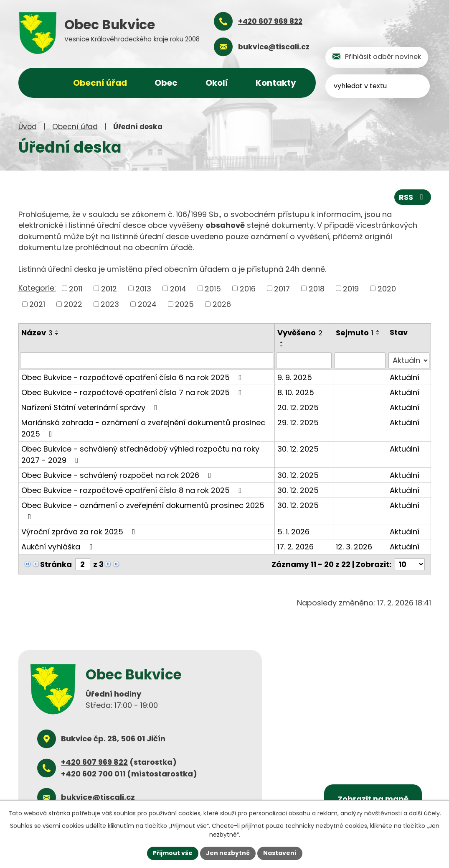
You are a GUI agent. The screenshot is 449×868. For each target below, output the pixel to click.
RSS (413, 197)
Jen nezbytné (228, 853)
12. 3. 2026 (354, 547)
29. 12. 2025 (298, 423)
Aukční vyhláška (58, 547)
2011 (76, 288)
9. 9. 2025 (295, 377)
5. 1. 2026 (293, 532)
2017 (282, 288)
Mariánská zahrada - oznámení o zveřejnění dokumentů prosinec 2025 (143, 428)
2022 (73, 304)
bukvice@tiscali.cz (98, 797)
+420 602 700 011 (93, 773)
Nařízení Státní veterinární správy (91, 407)
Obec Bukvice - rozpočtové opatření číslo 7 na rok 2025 (133, 392)
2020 (387, 288)
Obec (166, 83)
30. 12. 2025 (298, 449)
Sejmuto (355, 333)
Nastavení (280, 853)
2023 (110, 304)
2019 (351, 288)
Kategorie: (37, 288)
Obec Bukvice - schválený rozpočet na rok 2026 (118, 475)
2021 (37, 304)
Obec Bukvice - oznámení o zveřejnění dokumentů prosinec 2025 (143, 510)
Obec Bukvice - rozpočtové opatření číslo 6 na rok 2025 (133, 377)
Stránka (56, 564)
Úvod (28, 127)
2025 (184, 304)
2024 (147, 304)
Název (37, 333)
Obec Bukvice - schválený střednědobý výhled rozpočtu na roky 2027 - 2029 (140, 454)
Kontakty (276, 83)
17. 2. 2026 (296, 547)
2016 (248, 288)
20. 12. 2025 (298, 407)
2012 (109, 288)
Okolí (217, 83)
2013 (143, 288)
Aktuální (405, 377)
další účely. (425, 813)
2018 (317, 288)
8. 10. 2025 (296, 392)
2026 (222, 304)
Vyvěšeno (300, 333)
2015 (213, 288)
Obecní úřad (75, 127)
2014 (178, 288)
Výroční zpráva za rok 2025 (80, 532)
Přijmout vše (173, 853)
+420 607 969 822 (94, 762)
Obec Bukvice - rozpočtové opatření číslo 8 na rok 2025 (133, 490)
